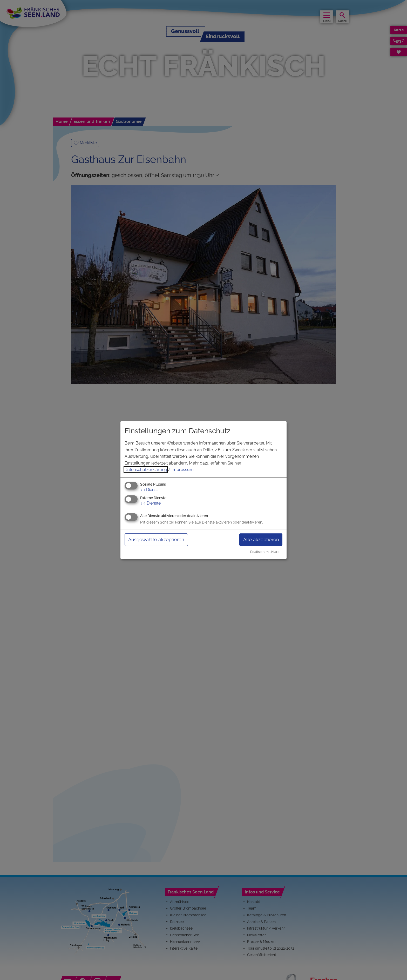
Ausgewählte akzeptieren (156, 540)
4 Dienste (150, 503)
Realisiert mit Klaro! (265, 552)
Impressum (183, 470)
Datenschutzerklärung (146, 470)
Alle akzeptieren (261, 540)
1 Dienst (149, 490)
